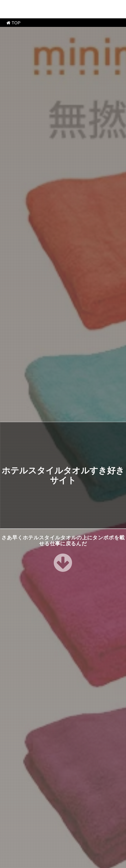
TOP (13, 4)
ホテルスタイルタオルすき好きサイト (64, 863)
